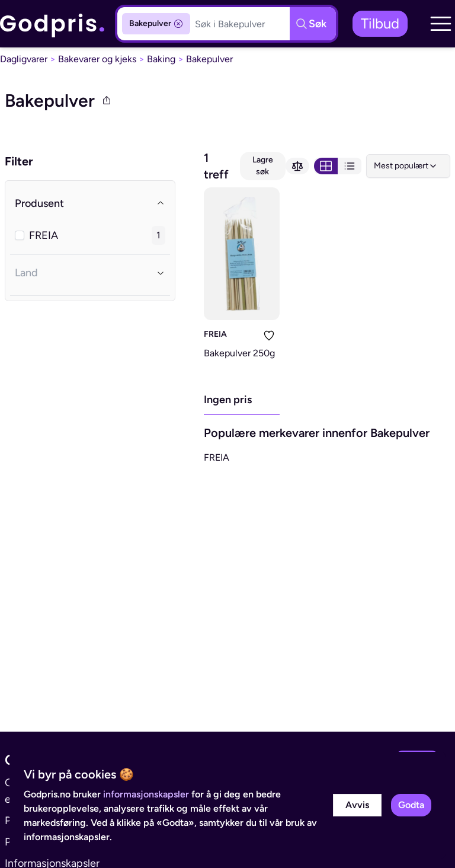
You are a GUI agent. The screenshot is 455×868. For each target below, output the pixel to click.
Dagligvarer (24, 59)
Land (90, 273)
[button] (441, 24)
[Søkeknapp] (313, 24)
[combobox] (408, 166)
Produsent (90, 203)
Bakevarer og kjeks (97, 59)
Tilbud (380, 23)
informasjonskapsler (146, 794)
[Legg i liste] (269, 336)
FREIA (215, 334)
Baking (161, 59)
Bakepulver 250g (239, 353)
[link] (53, 24)
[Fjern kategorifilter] (178, 24)
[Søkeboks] (240, 24)
